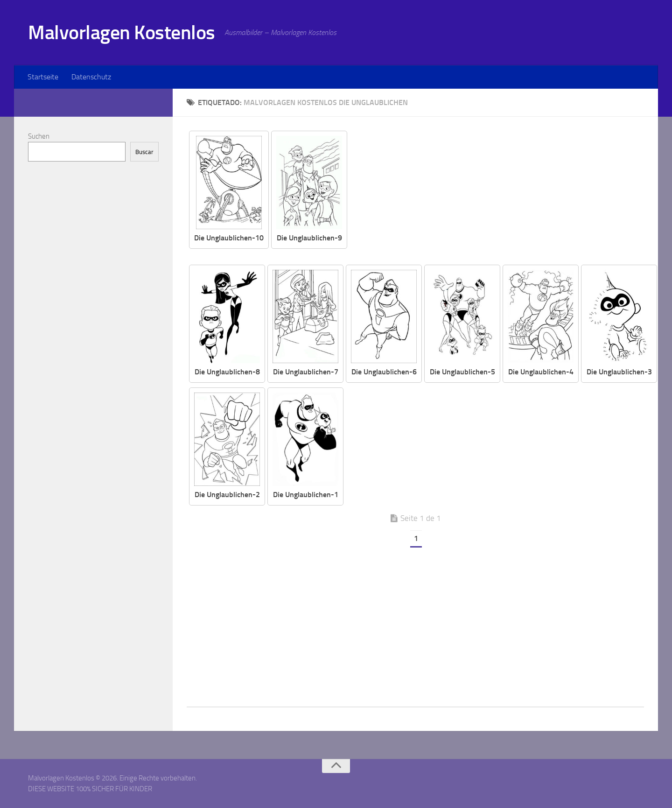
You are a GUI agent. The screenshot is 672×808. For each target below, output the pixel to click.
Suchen (39, 136)
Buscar (144, 152)
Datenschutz (91, 77)
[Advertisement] (503, 196)
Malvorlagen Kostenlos (122, 33)
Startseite (43, 77)
